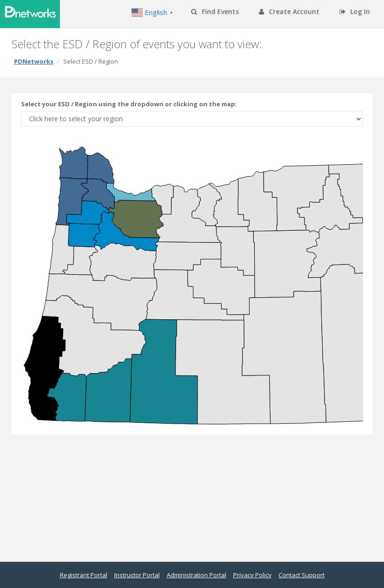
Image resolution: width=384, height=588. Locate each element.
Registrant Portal (84, 575)
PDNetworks (34, 61)
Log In (355, 11)
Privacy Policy (252, 575)
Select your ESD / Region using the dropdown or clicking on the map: (129, 104)
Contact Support (302, 575)
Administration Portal (196, 575)
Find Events (215, 11)
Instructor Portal (137, 575)
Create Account (289, 11)
